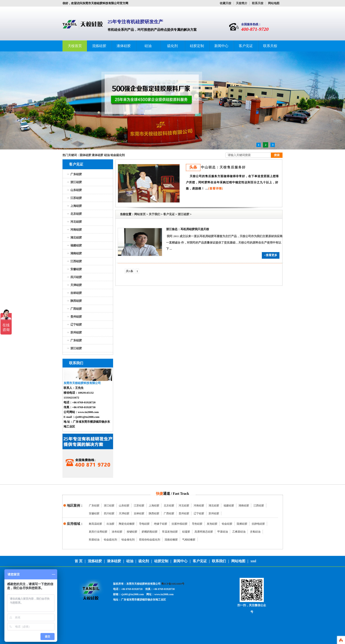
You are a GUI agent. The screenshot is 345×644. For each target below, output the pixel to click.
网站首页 (140, 214)
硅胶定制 (197, 46)
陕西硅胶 (76, 301)
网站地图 (274, 3)
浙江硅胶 (76, 182)
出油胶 (110, 524)
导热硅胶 (197, 524)
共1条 (129, 271)
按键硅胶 (132, 532)
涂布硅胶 (117, 532)
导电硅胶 (144, 524)
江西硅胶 (76, 261)
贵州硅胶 (76, 317)
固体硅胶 (85, 155)
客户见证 (246, 46)
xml (253, 561)
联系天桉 (258, 3)
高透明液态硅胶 (204, 532)
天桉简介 (242, 3)
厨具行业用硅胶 (98, 532)
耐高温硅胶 (95, 524)
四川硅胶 (76, 277)
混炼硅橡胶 (171, 540)
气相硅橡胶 (189, 540)
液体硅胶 (124, 46)
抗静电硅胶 (258, 524)
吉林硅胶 (76, 293)
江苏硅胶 (76, 198)
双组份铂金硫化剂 (150, 540)
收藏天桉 (226, 3)
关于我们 (154, 214)
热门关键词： (71, 155)
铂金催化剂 (128, 540)
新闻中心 (221, 46)
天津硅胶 (76, 285)
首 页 (79, 561)
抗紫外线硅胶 (180, 524)
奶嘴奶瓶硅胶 (150, 532)
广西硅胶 (76, 309)
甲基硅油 (223, 532)
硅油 (148, 46)
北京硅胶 (76, 214)
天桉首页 (75, 46)
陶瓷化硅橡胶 (127, 524)
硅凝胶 (186, 532)
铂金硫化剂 (118, 155)
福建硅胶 (76, 245)
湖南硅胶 (76, 253)
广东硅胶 (76, 174)
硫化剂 (172, 46)
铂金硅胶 (227, 524)
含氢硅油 (255, 532)
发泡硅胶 (212, 524)
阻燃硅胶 (242, 524)
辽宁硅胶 (76, 325)
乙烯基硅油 (239, 532)
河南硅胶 (76, 230)
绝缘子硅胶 (161, 524)
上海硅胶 (76, 206)
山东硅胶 (76, 190)
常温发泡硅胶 (170, 532)
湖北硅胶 (76, 237)
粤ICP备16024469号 (173, 584)
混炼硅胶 (99, 46)
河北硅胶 (76, 222)
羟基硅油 (94, 540)
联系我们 (219, 561)
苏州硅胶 (76, 332)
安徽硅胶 (76, 269)
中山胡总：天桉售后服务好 (223, 167)
